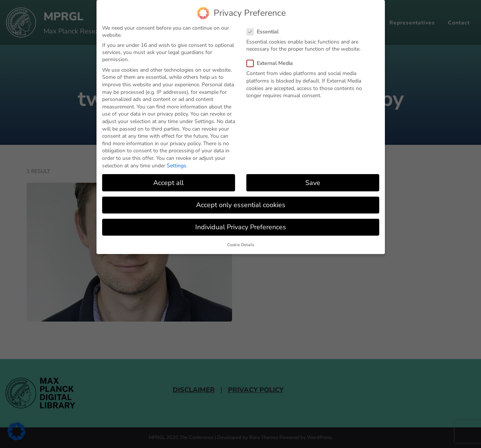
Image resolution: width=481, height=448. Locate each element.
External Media (272, 63)
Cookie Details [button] (241, 245)
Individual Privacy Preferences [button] (241, 227)
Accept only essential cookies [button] (241, 204)
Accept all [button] (168, 182)
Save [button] (313, 182)
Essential (265, 31)
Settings (176, 165)
